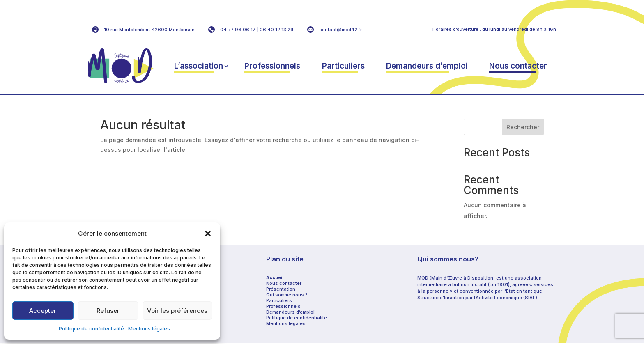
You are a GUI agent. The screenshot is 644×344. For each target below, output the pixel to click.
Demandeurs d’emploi (427, 66)
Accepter (43, 311)
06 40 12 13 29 (277, 30)
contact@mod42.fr (340, 30)
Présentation (281, 289)
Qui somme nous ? (287, 295)
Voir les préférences (177, 311)
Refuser (108, 311)
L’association (199, 66)
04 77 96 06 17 (238, 30)
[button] (208, 234)
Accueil (275, 277)
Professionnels (272, 66)
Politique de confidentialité (91, 329)
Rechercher (523, 127)
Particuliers (343, 66)
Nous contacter (518, 66)
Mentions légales (149, 329)
